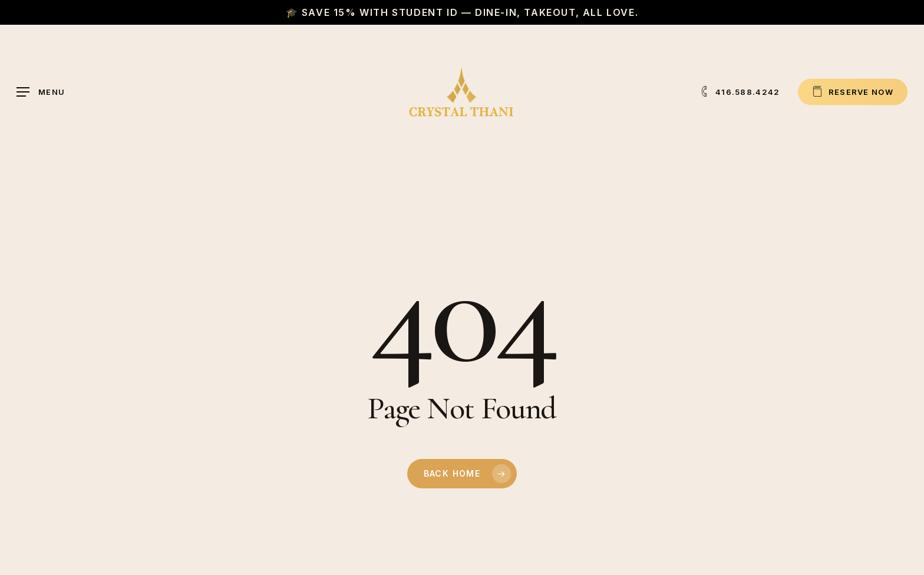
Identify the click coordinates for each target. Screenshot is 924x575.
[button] (41, 92)
